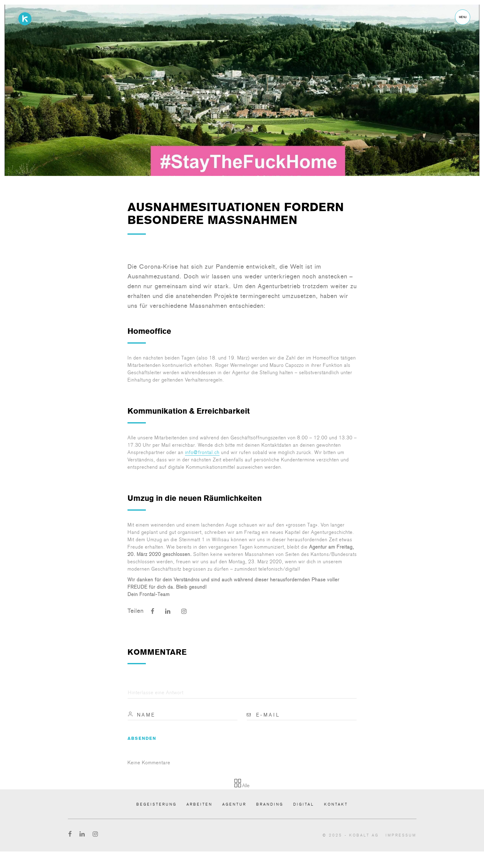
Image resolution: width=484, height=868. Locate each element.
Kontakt (336, 804)
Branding (270, 804)
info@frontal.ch (202, 452)
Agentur (234, 804)
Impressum (401, 835)
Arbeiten (200, 804)
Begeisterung (157, 804)
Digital (304, 804)
